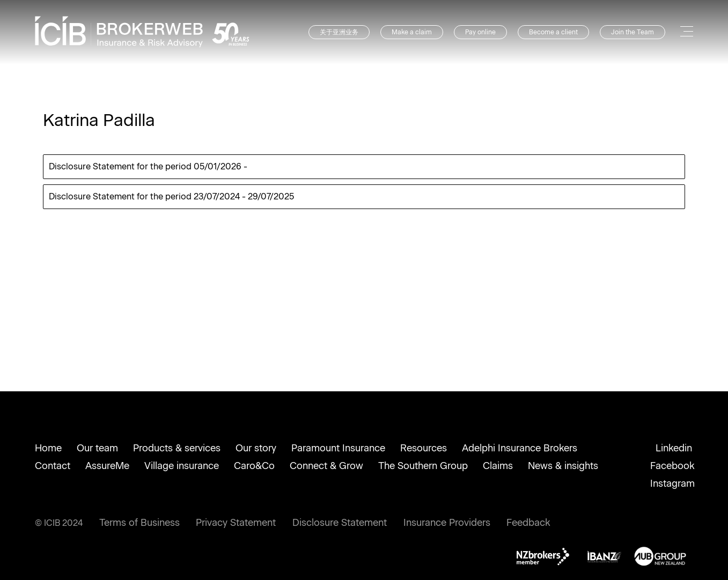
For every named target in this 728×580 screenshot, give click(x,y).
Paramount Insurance (338, 448)
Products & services (177, 448)
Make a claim (412, 32)
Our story (256, 448)
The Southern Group (423, 466)
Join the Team (633, 32)
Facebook (672, 466)
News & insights (563, 466)
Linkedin (674, 448)
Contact (53, 466)
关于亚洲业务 (339, 32)
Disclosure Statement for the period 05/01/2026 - (148, 166)
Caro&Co (254, 466)
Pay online (480, 32)
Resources (424, 448)
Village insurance (182, 466)
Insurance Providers (447, 523)
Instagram (672, 484)
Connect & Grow (326, 466)
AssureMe (107, 466)
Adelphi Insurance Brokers (520, 448)
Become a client (553, 32)
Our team (97, 448)
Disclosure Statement (340, 523)
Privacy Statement (236, 523)
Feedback (528, 523)
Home (48, 448)
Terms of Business (139, 523)
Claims (498, 466)
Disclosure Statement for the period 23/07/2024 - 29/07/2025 (171, 196)
